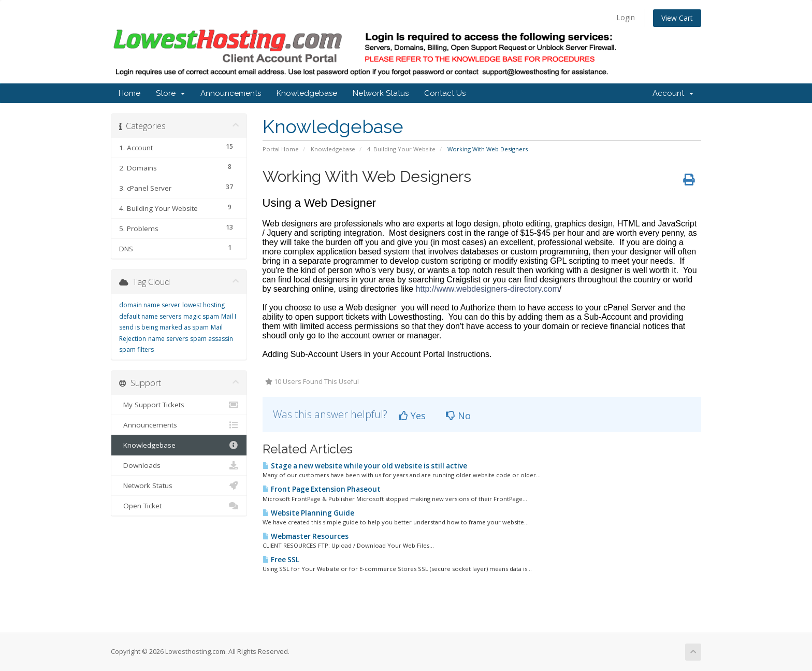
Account (673, 93)
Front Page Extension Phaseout (322, 489)
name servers (168, 339)
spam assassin (212, 339)
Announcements (231, 93)
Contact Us (445, 93)
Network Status (381, 93)
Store (170, 93)
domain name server (150, 305)
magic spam (201, 316)
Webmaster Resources (306, 536)
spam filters (136, 349)
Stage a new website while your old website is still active (365, 466)
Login (626, 17)
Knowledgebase (307, 93)
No (458, 416)
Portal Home (281, 149)
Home (129, 93)
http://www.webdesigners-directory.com (488, 289)
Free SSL (281, 560)
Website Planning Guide (308, 513)
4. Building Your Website (401, 149)
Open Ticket (179, 506)
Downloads (179, 465)
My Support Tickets (179, 405)
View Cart (677, 18)
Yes (412, 416)
